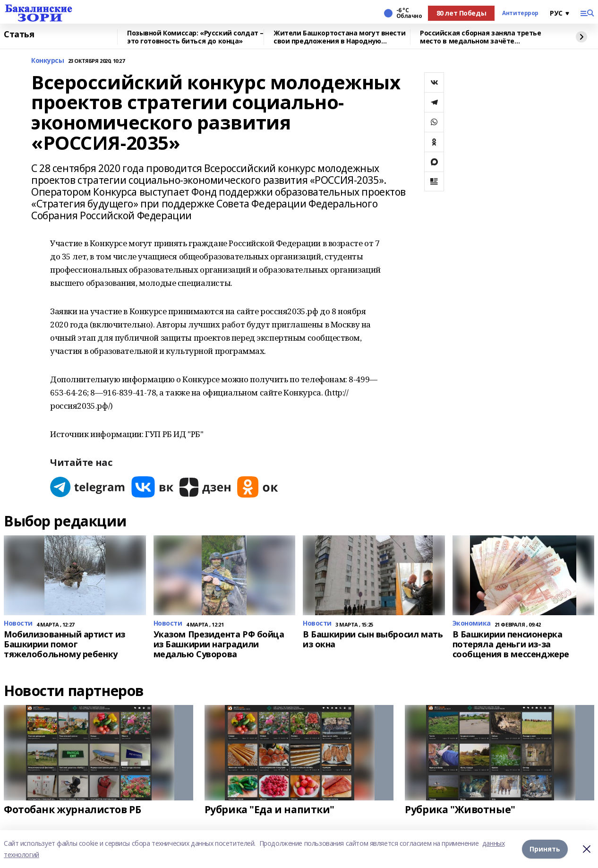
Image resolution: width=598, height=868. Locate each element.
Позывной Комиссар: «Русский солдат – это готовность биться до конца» (195, 37)
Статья (19, 34)
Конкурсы (48, 61)
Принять (545, 849)
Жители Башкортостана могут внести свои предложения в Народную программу (339, 37)
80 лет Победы (461, 13)
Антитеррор (520, 13)
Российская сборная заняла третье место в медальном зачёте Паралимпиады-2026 (481, 37)
